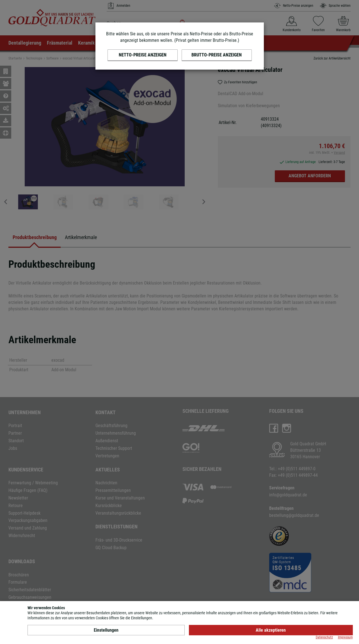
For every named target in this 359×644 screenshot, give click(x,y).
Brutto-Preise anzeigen (217, 55)
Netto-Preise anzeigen (143, 55)
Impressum (345, 637)
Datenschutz (324, 637)
